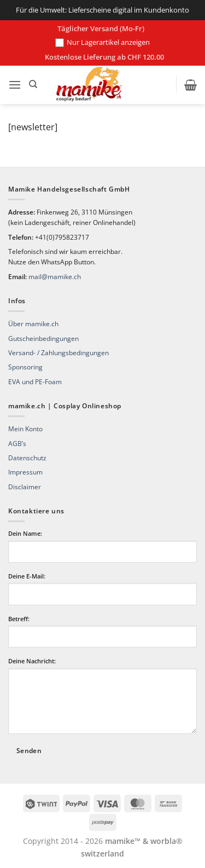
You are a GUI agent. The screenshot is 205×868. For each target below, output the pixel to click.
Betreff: (19, 619)
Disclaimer (25, 487)
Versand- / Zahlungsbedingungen (58, 353)
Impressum (25, 472)
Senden (29, 751)
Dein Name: (25, 533)
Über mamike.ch (33, 324)
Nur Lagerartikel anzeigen (102, 43)
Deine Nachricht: (32, 661)
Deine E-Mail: (27, 576)
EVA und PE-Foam (35, 382)
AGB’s (17, 444)
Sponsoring (25, 367)
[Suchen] (33, 84)
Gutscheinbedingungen (43, 338)
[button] (15, 85)
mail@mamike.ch (55, 277)
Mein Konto (25, 429)
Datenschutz (27, 458)
